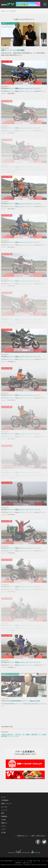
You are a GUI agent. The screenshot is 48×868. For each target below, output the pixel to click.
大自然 (3, 820)
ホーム (3, 11)
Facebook (38, 842)
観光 (3, 813)
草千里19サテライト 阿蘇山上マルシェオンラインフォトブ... (21, 88)
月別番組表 (5, 800)
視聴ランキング (6, 804)
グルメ (3, 826)
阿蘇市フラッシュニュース (10, 23)
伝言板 (3, 833)
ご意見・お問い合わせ (38, 836)
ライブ (3, 829)
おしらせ (4, 807)
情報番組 (4, 816)
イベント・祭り (7, 62)
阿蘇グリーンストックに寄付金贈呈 (13, 50)
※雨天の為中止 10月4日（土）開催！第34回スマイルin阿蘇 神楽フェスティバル (24, 735)
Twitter (44, 842)
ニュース (4, 810)
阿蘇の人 (4, 823)
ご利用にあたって (22, 836)
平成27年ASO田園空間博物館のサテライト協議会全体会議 (20, 702)
